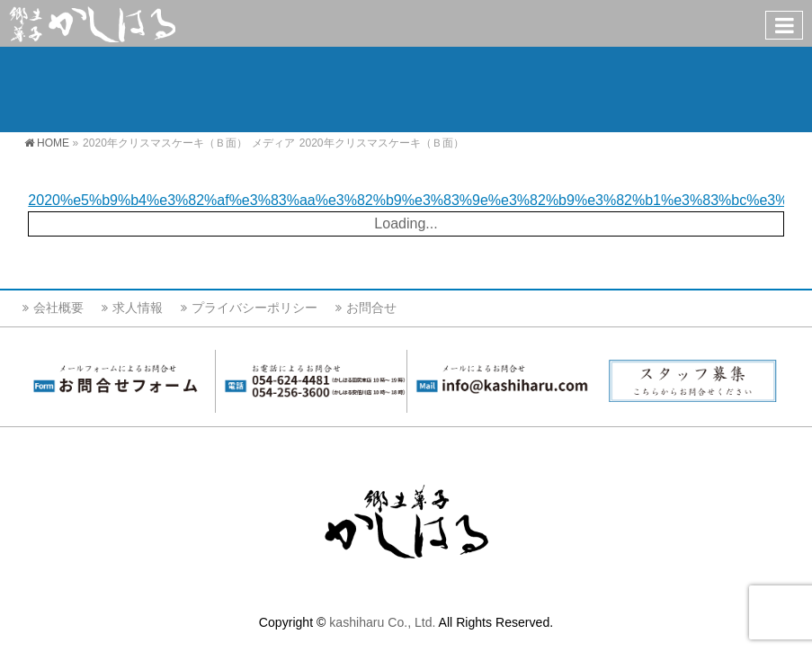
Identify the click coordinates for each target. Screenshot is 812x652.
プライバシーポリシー (254, 308)
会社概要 (58, 308)
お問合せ (371, 308)
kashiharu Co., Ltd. (382, 622)
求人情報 (138, 308)
